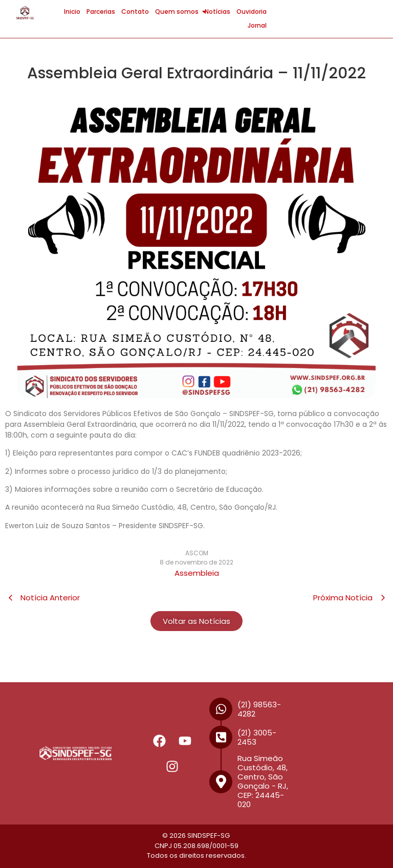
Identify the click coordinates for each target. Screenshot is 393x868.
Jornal (257, 25)
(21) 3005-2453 (257, 737)
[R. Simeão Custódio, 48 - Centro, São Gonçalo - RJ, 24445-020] (340, 753)
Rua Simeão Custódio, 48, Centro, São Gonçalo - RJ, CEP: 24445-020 (263, 781)
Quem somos (178, 12)
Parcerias (101, 12)
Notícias (217, 12)
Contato (135, 12)
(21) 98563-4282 (259, 709)
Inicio (72, 12)
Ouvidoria (252, 12)
